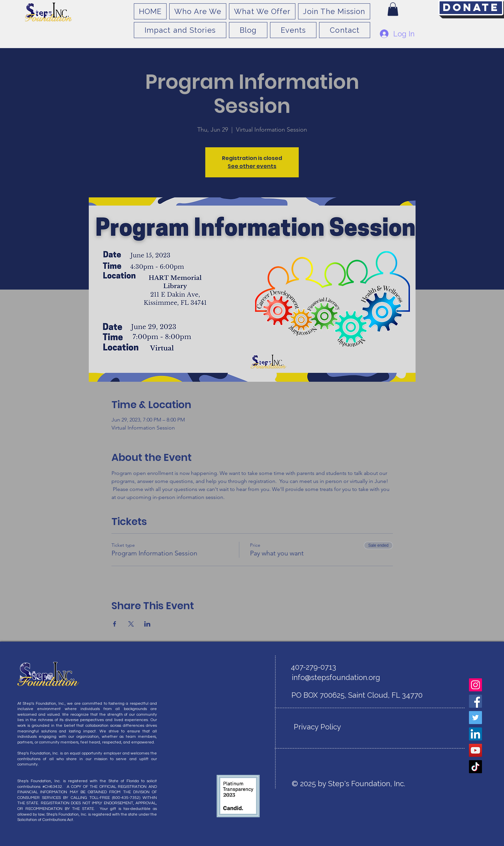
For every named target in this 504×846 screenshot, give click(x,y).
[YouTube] (475, 750)
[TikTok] (475, 767)
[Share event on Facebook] (115, 624)
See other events (252, 166)
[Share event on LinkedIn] (147, 624)
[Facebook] (475, 701)
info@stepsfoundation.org (336, 677)
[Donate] (471, 8)
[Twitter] (475, 718)
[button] (393, 9)
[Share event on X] (131, 624)
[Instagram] (475, 685)
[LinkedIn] (475, 734)
